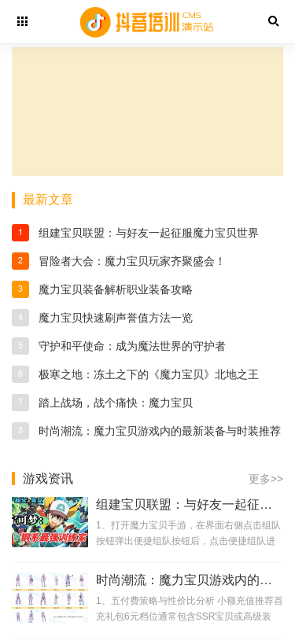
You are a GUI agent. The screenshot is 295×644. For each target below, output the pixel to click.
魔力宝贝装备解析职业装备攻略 (116, 289)
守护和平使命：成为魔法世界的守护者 (132, 346)
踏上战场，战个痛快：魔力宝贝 (116, 403)
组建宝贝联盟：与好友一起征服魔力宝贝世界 (149, 233)
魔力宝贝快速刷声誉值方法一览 (116, 318)
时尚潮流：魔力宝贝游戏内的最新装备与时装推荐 (160, 431)
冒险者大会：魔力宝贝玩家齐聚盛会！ (132, 261)
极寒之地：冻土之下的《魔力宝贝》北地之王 (149, 374)
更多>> (266, 479)
